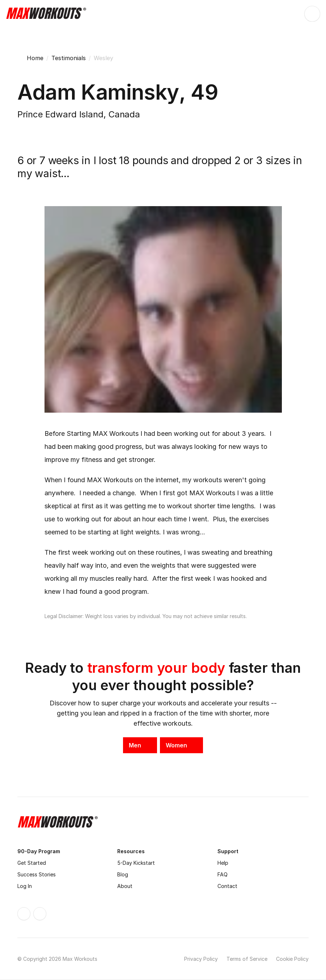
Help (223, 863)
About (125, 886)
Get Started (32, 863)
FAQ (223, 874)
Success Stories (37, 874)
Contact (227, 886)
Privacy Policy (201, 959)
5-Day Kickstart (136, 863)
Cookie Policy (292, 959)
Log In (25, 886)
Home (35, 58)
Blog (123, 874)
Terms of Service (247, 959)
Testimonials (69, 58)
